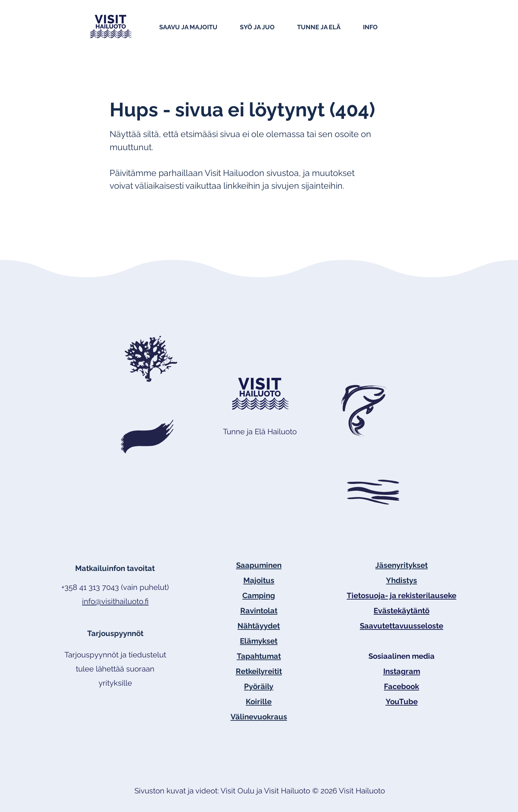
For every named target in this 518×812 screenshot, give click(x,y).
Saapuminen (259, 565)
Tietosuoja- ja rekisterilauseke (402, 595)
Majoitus (259, 580)
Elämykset (259, 641)
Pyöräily (259, 686)
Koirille (259, 701)
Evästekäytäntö (402, 611)
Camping (259, 595)
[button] (196, 27)
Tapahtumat (259, 656)
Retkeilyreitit (259, 671)
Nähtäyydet (259, 626)
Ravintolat (259, 611)
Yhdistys (402, 580)
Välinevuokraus (259, 717)
